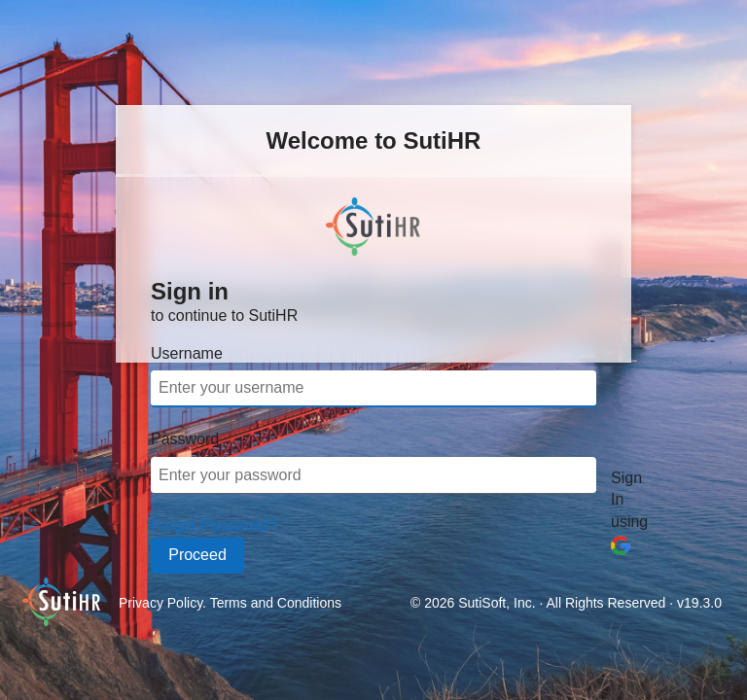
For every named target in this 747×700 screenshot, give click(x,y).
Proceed (197, 555)
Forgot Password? (214, 525)
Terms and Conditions (276, 603)
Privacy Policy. (164, 603)
